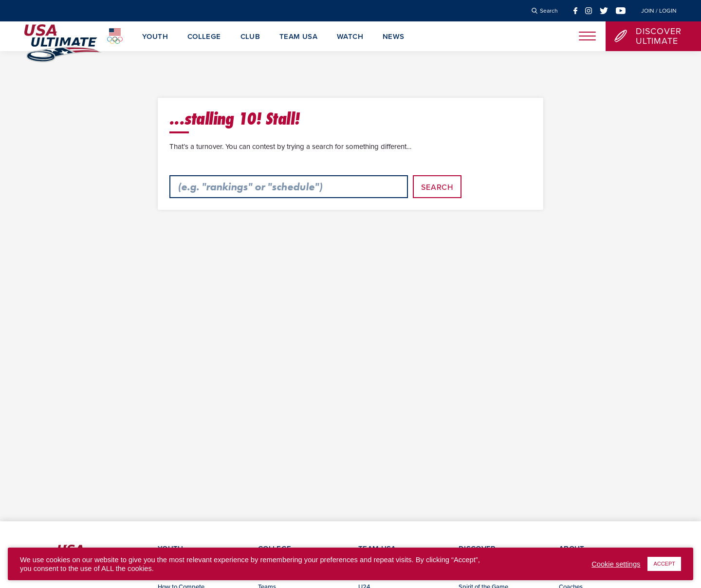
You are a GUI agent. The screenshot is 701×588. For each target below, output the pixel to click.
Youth (155, 37)
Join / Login (659, 11)
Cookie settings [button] (616, 564)
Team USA (298, 37)
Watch (350, 37)
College (204, 37)
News (394, 37)
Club (250, 37)
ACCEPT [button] (664, 564)
